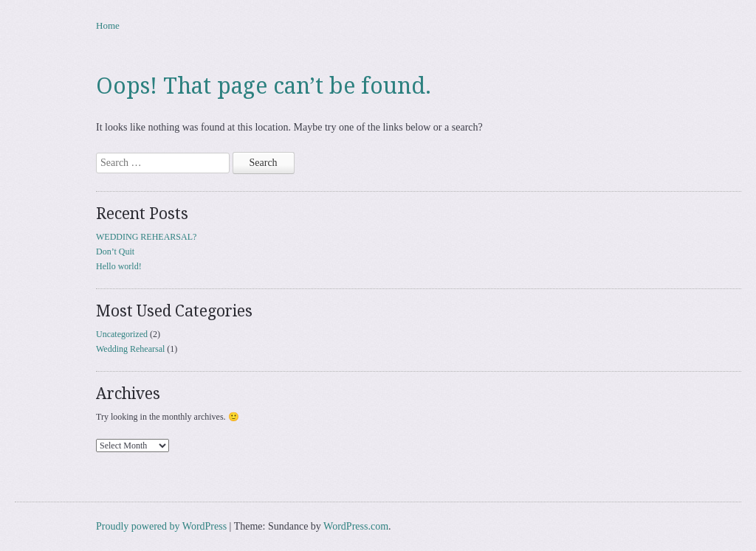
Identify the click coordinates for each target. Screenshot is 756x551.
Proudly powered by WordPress (161, 526)
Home (108, 25)
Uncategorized (122, 334)
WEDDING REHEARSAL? (146, 237)
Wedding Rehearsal (130, 349)
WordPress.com (356, 526)
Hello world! (119, 266)
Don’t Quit (115, 252)
